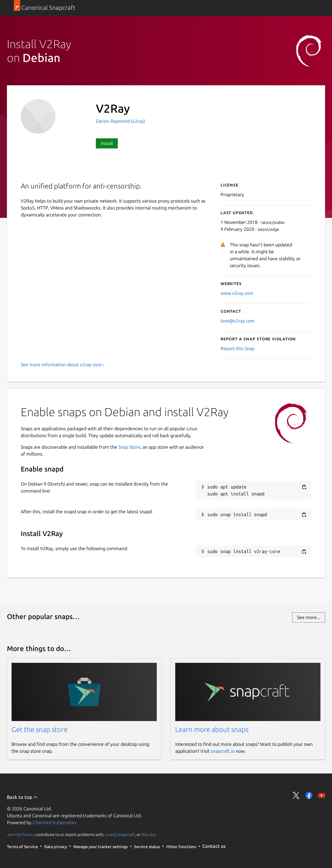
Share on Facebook (309, 795)
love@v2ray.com (238, 321)
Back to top (22, 797)
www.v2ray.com (237, 293)
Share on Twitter (296, 795)
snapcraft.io (223, 751)
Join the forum (20, 834)
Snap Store (129, 447)
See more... (309, 617)
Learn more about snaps (212, 730)
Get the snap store (40, 730)
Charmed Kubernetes (55, 822)
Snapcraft (126, 834)
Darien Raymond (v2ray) (121, 121)
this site (148, 834)
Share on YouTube (322, 795)
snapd (110, 834)
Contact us (214, 846)
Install (107, 143)
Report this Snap (237, 348)
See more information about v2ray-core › (63, 365)
